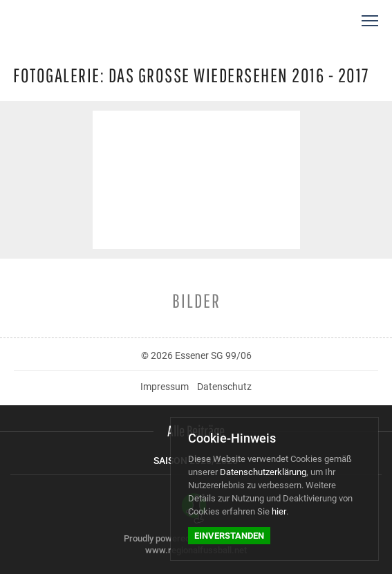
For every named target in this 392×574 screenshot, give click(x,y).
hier (279, 511)
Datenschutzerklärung (263, 472)
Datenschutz (224, 387)
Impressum (165, 387)
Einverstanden (229, 536)
